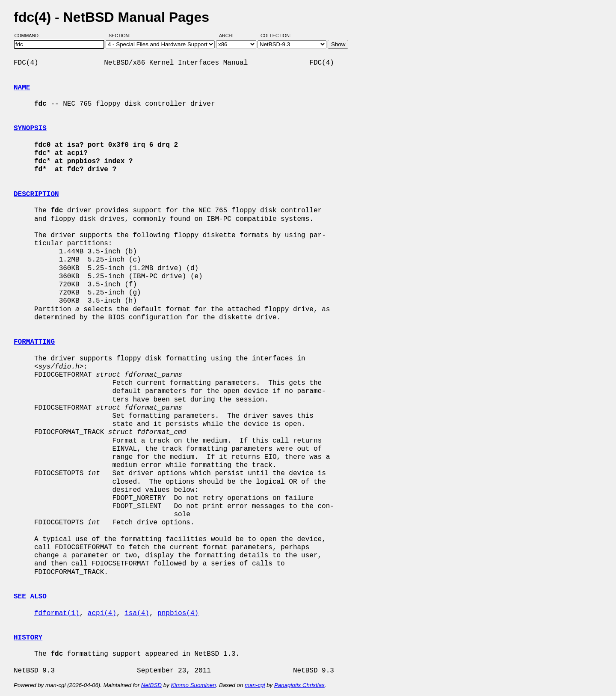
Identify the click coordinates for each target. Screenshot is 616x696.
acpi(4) (102, 613)
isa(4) (137, 613)
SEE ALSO (30, 597)
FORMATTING (34, 342)
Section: (121, 36)
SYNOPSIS (30, 128)
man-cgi (255, 685)
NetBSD (151, 685)
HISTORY (28, 638)
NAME (22, 88)
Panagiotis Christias (299, 685)
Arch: (230, 36)
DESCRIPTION (36, 194)
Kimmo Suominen (193, 685)
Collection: (276, 36)
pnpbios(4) (178, 613)
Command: (30, 36)
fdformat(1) (57, 613)
